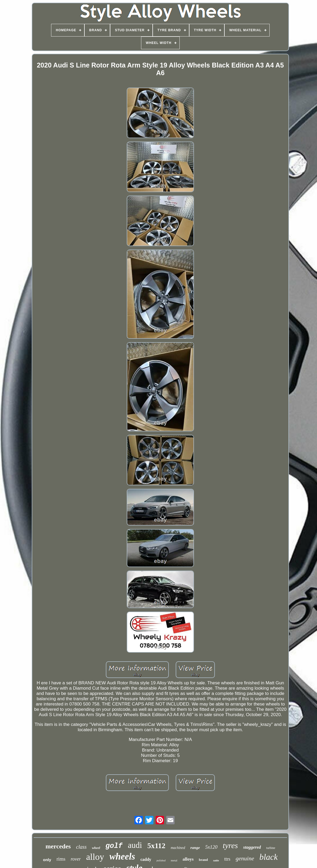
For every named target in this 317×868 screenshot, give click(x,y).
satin (216, 860)
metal (174, 860)
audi (135, 845)
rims (61, 859)
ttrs (227, 859)
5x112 (156, 846)
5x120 (211, 847)
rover (76, 859)
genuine (245, 858)
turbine (271, 848)
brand (203, 860)
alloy (95, 857)
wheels (122, 856)
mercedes (58, 846)
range (195, 848)
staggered (252, 847)
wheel (96, 848)
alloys (188, 859)
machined (178, 848)
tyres (230, 845)
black (268, 857)
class (81, 847)
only (47, 860)
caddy (146, 859)
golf (114, 846)
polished (161, 860)
